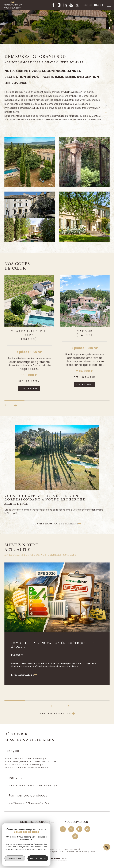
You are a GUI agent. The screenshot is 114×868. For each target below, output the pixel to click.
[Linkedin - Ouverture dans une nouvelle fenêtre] (65, 6)
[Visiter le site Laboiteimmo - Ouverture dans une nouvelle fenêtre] (57, 857)
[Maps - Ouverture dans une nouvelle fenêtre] (77, 6)
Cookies (93, 852)
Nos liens (71, 852)
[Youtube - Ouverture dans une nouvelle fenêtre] (71, 6)
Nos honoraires (25, 852)
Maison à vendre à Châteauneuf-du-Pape (25, 758)
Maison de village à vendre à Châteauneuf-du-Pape (30, 761)
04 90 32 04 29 (27, 829)
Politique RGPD (82, 852)
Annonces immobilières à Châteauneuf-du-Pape (33, 785)
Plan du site (37, 852)
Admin (62, 852)
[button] (15, 405)
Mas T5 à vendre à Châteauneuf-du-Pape (30, 803)
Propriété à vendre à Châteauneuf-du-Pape (26, 768)
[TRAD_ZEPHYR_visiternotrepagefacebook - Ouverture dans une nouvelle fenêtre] (53, 6)
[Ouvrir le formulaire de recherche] (93, 5)
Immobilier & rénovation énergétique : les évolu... (53, 645)
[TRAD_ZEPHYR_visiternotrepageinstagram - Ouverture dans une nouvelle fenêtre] (59, 6)
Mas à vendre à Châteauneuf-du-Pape (24, 764)
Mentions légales (51, 852)
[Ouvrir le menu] (109, 5)
